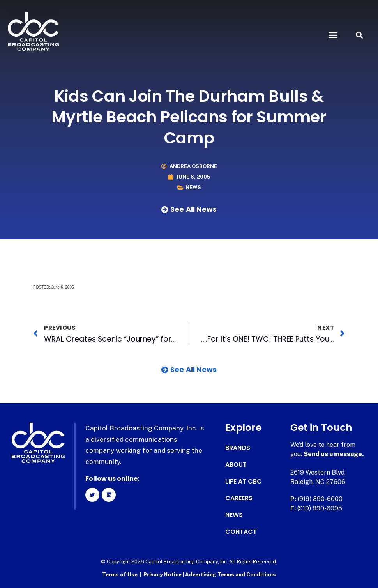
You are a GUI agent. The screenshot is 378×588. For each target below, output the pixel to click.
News (193, 187)
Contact (241, 532)
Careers (239, 498)
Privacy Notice (163, 575)
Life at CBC (244, 482)
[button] (333, 35)
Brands (238, 448)
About (236, 465)
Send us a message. (334, 454)
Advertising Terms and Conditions (231, 575)
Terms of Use (120, 575)
